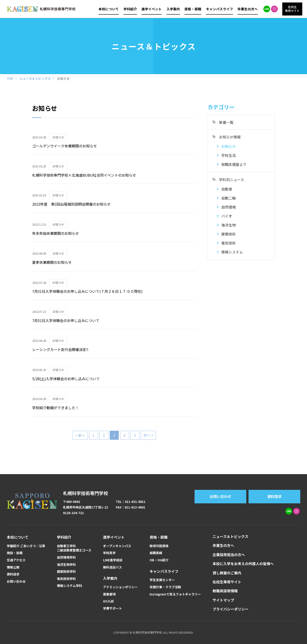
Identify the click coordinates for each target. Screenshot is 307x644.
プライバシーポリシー (231, 609)
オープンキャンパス (117, 546)
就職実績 (156, 553)
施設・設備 (15, 553)
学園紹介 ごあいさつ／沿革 (26, 546)
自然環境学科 (66, 557)
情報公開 (13, 567)
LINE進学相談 (113, 560)
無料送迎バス (112, 567)
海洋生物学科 (66, 565)
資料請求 (274, 496)
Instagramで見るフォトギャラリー (175, 594)
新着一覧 (226, 122)
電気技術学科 (66, 579)
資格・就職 (193, 9)
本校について (109, 9)
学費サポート (112, 608)
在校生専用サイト (227, 582)
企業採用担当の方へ (229, 555)
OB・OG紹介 (159, 560)
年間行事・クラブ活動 (165, 587)
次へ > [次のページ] (148, 435)
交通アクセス (16, 560)
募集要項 (109, 594)
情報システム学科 (69, 586)
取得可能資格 (159, 546)
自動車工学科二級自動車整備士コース (74, 548)
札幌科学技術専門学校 (85, 493)
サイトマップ (223, 600)
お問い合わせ (220, 496)
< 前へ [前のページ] (80, 435)
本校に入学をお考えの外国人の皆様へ (243, 564)
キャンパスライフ (220, 9)
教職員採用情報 (225, 591)
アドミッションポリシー (120, 587)
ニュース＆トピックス (35, 78)
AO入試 (108, 601)
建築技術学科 (66, 572)
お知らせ (63, 78)
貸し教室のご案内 (227, 573)
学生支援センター (162, 580)
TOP (10, 78)
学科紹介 (130, 9)
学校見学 (109, 553)
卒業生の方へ (248, 9)
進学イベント (152, 9)
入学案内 (173, 9)
